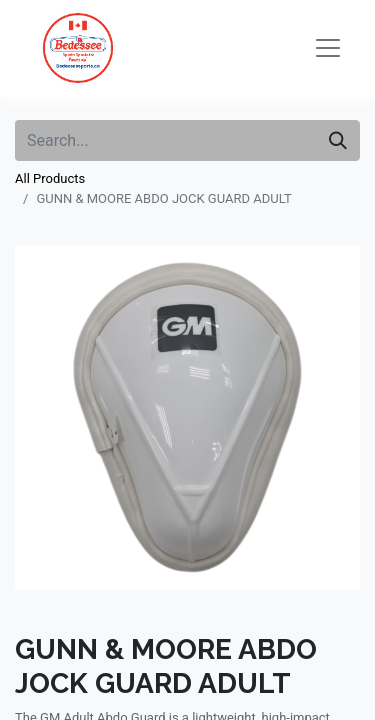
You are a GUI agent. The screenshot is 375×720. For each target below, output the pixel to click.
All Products (50, 178)
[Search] (338, 140)
